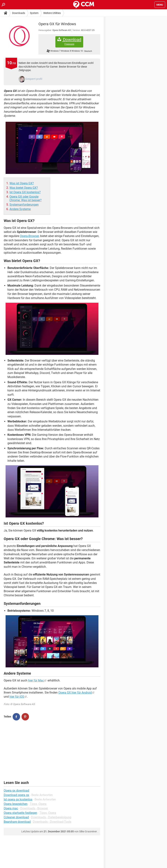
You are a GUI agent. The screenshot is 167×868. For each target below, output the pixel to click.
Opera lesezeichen (16, 804)
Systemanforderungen (24, 205)
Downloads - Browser (34, 808)
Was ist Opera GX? (22, 183)
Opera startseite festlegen (20, 813)
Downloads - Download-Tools (52, 822)
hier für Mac (36, 680)
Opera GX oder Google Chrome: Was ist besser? (26, 198)
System (34, 13)
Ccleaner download (16, 817)
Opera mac (11, 808)
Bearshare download (17, 822)
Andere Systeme (20, 209)
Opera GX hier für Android (75, 693)
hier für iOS (17, 697)
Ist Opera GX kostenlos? (25, 192)
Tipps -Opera (38, 804)
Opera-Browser (29, 236)
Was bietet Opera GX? (24, 188)
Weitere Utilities (52, 13)
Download (69, 41)
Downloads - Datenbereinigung (51, 817)
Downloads (19, 13)
